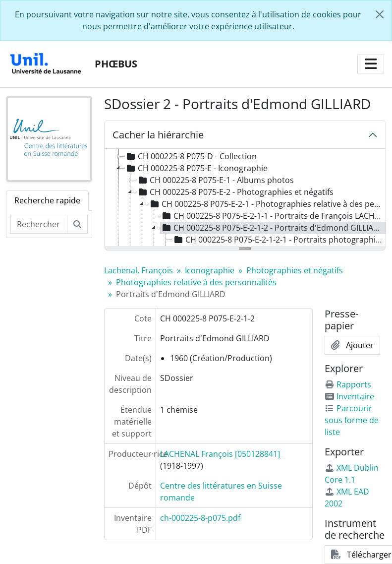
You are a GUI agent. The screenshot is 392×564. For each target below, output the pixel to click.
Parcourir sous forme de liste (352, 420)
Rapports (348, 384)
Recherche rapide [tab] (47, 200)
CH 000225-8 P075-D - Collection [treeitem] (191, 156)
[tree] (245, 198)
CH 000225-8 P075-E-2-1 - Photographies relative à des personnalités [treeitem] (267, 204)
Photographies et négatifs (295, 270)
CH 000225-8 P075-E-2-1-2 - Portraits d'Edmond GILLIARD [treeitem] (272, 228)
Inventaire (349, 396)
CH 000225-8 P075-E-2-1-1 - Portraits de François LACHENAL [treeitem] (273, 216)
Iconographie (210, 270)
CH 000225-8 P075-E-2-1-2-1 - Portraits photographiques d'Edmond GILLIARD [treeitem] (279, 240)
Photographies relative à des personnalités (196, 282)
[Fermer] (380, 14)
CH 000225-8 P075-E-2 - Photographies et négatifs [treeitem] (235, 192)
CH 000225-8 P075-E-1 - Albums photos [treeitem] (215, 180)
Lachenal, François (139, 270)
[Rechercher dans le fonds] (39, 224)
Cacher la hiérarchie (158, 135)
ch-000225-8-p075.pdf (200, 518)
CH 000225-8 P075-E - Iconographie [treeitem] (196, 168)
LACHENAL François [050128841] (220, 454)
